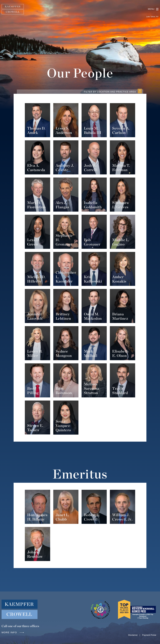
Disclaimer (133, 635)
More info (13, 632)
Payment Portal (149, 635)
